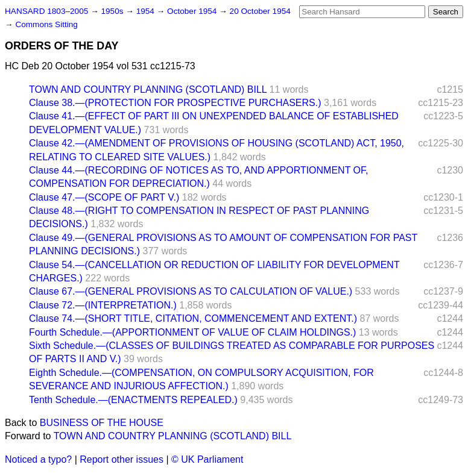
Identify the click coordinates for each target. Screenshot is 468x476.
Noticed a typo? (38, 459)
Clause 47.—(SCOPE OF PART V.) (104, 197)
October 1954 (193, 11)
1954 (147, 11)
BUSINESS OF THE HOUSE (102, 423)
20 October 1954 (260, 11)
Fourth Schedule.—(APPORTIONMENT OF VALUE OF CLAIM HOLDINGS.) (192, 332)
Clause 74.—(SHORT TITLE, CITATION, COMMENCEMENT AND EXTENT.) (193, 318)
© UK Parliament (207, 459)
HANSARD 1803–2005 (46, 11)
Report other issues (122, 459)
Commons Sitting (46, 24)
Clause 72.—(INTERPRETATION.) (103, 305)
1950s (113, 11)
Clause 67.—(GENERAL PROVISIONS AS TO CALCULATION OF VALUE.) (191, 291)
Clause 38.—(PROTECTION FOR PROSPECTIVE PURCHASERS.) (175, 103)
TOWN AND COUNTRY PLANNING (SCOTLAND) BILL (148, 89)
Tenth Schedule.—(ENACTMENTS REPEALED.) (133, 400)
